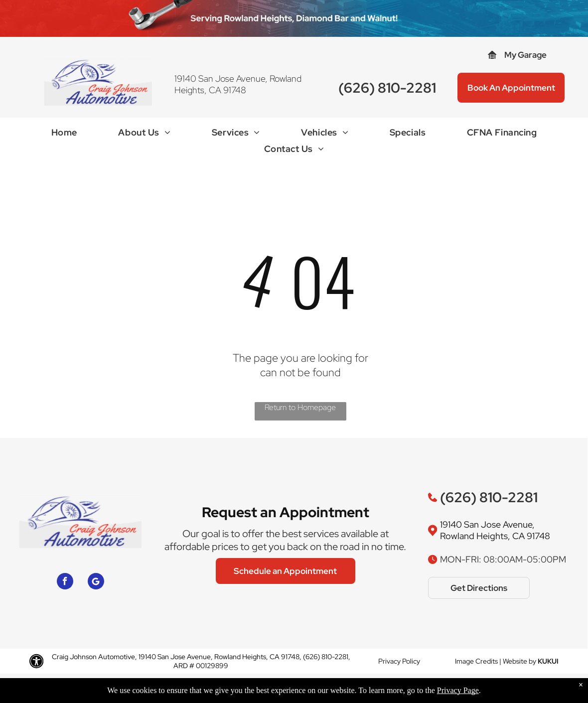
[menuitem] (64, 135)
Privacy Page (458, 690)
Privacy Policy (399, 661)
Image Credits (476, 661)
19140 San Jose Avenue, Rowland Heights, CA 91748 (238, 84)
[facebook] (65, 582)
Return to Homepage (300, 407)
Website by (519, 661)
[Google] (96, 582)
